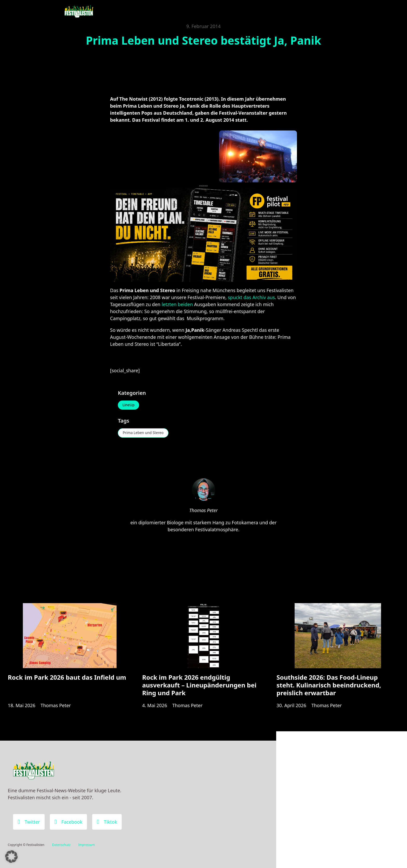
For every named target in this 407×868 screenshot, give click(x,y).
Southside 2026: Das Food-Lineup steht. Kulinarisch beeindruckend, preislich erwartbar (329, 686)
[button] (11, 857)
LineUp (129, 405)
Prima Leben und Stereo (143, 433)
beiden (185, 304)
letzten (169, 304)
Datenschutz (61, 845)
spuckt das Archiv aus (251, 297)
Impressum (86, 845)
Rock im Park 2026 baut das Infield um (67, 678)
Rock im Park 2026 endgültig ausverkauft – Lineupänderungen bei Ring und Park (199, 686)
